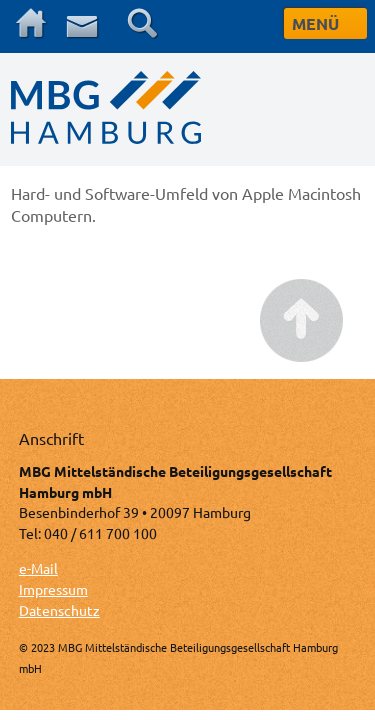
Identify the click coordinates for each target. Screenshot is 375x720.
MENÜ (315, 23)
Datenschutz (59, 610)
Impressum (53, 589)
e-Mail (38, 568)
